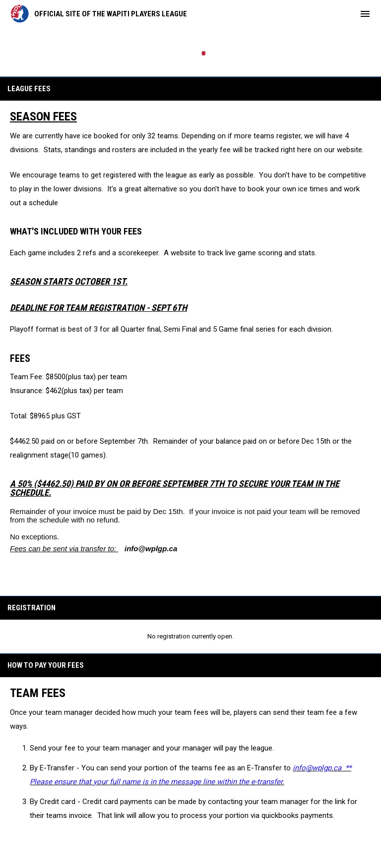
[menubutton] (365, 14)
